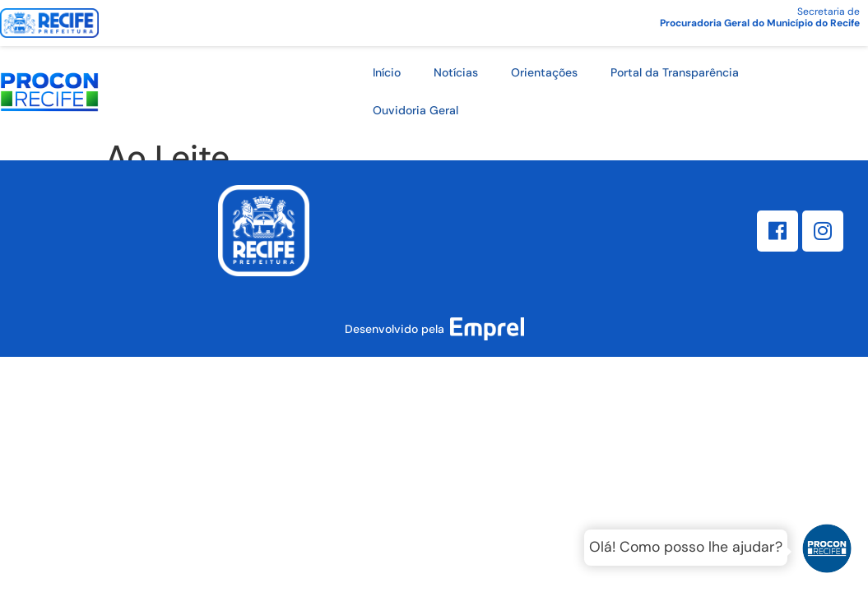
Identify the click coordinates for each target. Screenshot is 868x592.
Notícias (456, 72)
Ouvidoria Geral (415, 110)
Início (387, 72)
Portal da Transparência (675, 72)
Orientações (544, 72)
